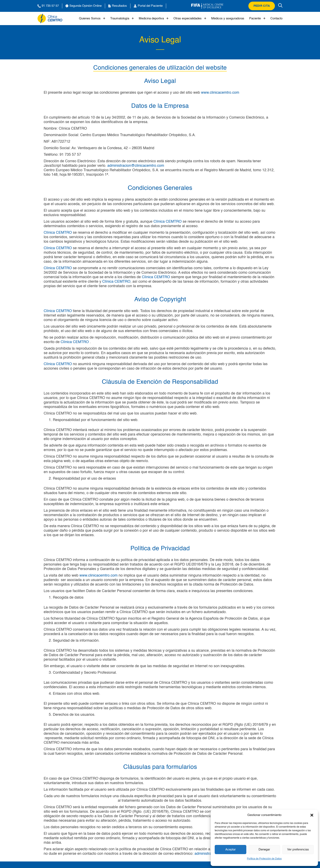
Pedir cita (262, 6)
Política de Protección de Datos (264, 859)
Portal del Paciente (148, 6)
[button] (312, 815)
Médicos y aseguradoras (228, 18)
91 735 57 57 (48, 6)
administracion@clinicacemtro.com (136, 166)
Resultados (118, 6)
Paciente (257, 18)
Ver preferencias (298, 850)
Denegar (264, 850)
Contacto (276, 18)
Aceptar (231, 850)
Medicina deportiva (154, 18)
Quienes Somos (92, 18)
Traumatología (122, 18)
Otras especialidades (190, 18)
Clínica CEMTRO (168, 222)
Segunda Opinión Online (84, 6)
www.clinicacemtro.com (220, 93)
